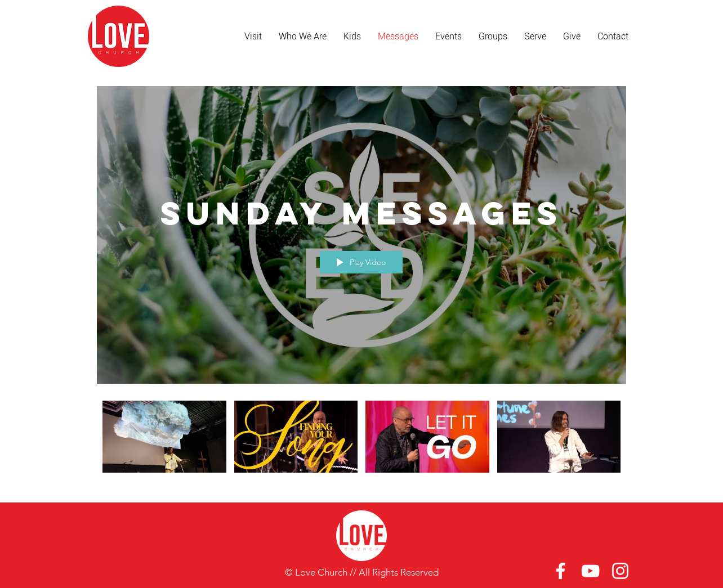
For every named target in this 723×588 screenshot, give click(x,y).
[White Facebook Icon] (561, 571)
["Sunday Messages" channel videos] (361, 443)
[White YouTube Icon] (590, 571)
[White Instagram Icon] (620, 571)
